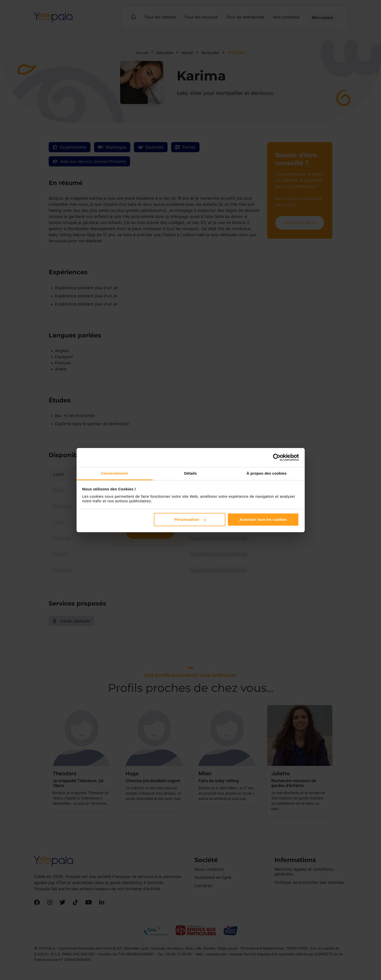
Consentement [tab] (114, 473)
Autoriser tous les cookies (263, 519)
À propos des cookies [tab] (267, 473)
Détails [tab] (191, 473)
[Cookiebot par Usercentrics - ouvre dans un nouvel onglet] (277, 457)
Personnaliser (190, 519)
